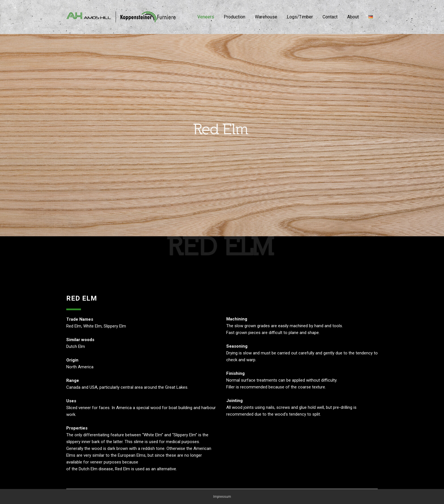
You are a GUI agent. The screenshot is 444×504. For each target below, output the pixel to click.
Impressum (222, 497)
